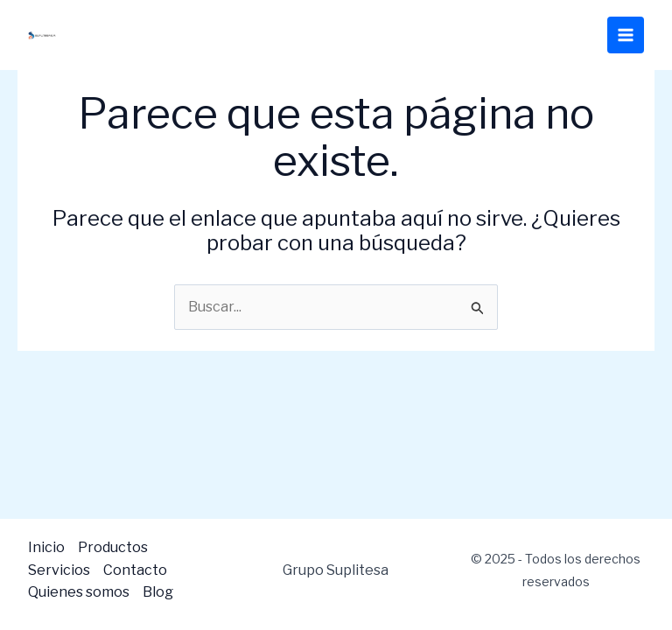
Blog (158, 592)
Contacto (135, 570)
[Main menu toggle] (626, 35)
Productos (113, 547)
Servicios (59, 570)
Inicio (46, 547)
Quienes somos (79, 592)
